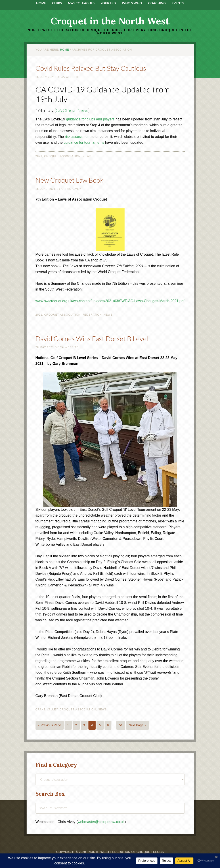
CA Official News (72, 110)
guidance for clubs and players (90, 119)
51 (121, 725)
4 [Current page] (92, 725)
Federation (92, 315)
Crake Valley (47, 710)
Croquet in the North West (110, 21)
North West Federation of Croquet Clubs (126, 852)
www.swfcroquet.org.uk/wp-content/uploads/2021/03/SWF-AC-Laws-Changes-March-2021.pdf (110, 301)
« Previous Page (50, 725)
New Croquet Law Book (69, 180)
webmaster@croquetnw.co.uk (101, 822)
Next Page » (137, 725)
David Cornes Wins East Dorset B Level (92, 338)
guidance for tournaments (84, 142)
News (87, 156)
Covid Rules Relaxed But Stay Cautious (91, 68)
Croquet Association (62, 156)
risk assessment (78, 137)
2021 (39, 156)
